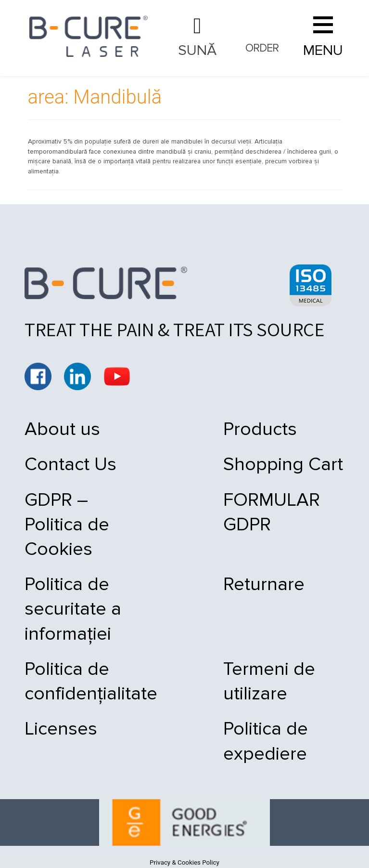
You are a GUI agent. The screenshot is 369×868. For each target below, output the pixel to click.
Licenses (61, 722)
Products (220, 429)
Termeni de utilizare (263, 658)
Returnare (223, 570)
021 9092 (197, 38)
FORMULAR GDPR (257, 507)
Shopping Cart (243, 468)
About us (62, 429)
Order (262, 50)
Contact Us (70, 468)
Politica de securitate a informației (73, 595)
